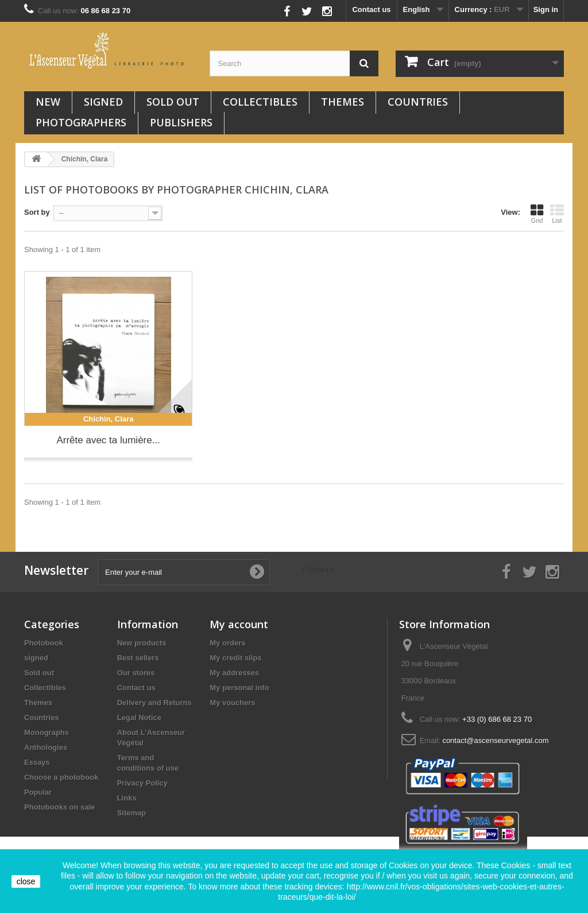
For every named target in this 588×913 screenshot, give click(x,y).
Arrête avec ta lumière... (108, 440)
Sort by (37, 212)
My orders (227, 643)
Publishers (181, 122)
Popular (38, 792)
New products (142, 643)
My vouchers (232, 703)
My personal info (239, 688)
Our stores (136, 673)
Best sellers (138, 658)
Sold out (173, 102)
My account (239, 624)
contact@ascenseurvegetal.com (495, 740)
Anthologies (46, 747)
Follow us (262, 8)
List (557, 214)
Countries (418, 102)
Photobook (44, 643)
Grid (537, 214)
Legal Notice (139, 717)
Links (127, 798)
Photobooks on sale (60, 807)
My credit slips (235, 658)
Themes (343, 102)
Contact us (371, 9)
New (48, 102)
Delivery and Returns (154, 703)
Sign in (546, 9)
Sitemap (132, 813)
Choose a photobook (61, 777)
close (26, 881)
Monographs (47, 732)
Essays (37, 762)
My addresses (234, 673)
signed (103, 102)
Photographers (81, 122)
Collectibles (260, 102)
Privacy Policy (142, 783)
